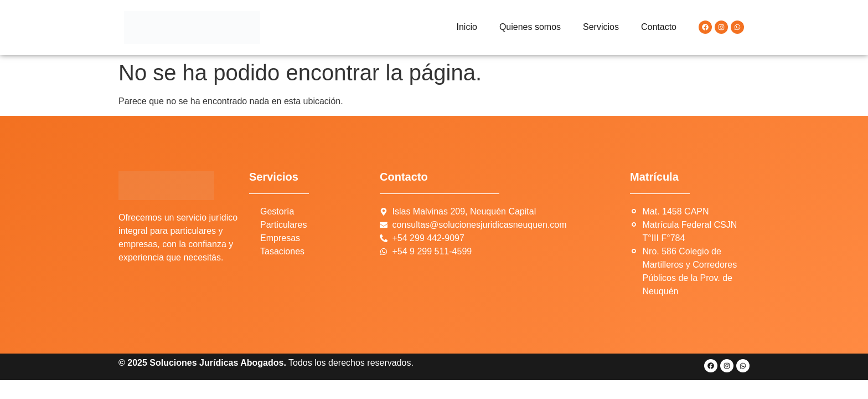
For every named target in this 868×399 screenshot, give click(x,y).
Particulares (283, 225)
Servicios (601, 27)
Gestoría (277, 211)
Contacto (659, 27)
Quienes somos (530, 27)
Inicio (467, 27)
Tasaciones (282, 251)
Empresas (280, 238)
